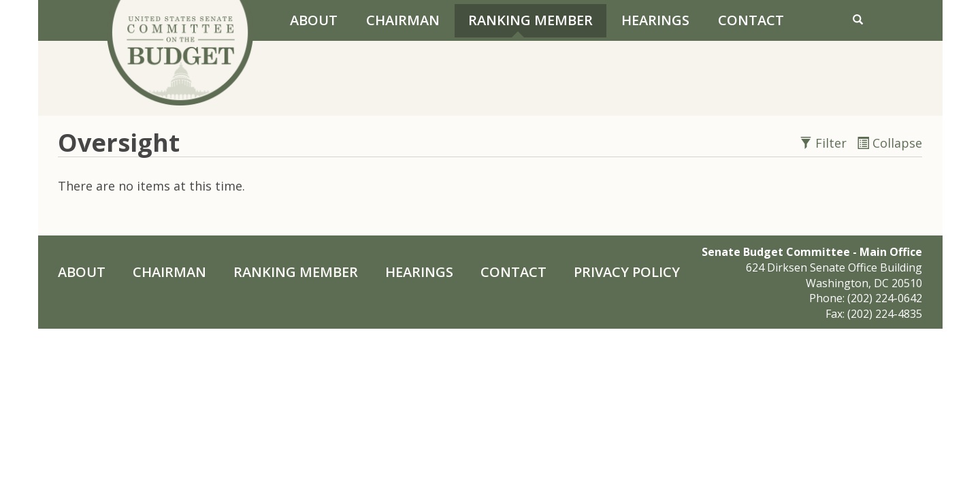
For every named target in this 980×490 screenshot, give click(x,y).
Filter (825, 143)
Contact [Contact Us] (751, 20)
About (314, 20)
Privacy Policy (627, 272)
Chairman (403, 20)
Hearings (655, 20)
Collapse (889, 143)
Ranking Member (530, 20)
